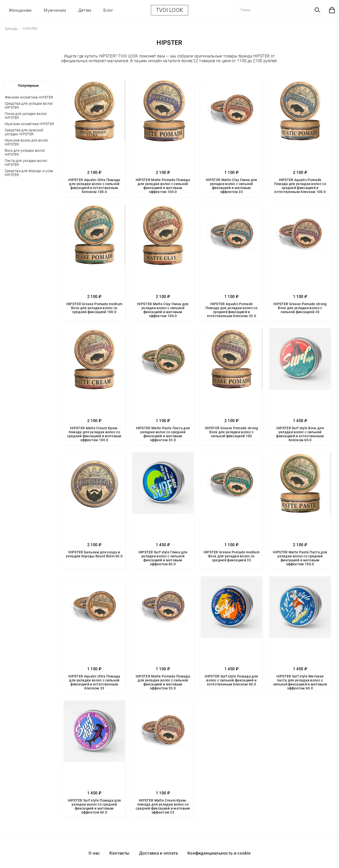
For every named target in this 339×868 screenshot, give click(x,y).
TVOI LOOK (170, 10)
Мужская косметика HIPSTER (29, 124)
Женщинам (20, 10)
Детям (85, 10)
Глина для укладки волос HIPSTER (26, 116)
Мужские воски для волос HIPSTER (27, 142)
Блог (108, 10)
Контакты (119, 853)
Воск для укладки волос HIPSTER (25, 152)
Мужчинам (55, 10)
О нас (94, 853)
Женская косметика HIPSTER (29, 97)
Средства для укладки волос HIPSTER (29, 105)
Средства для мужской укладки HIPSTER (24, 132)
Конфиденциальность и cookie (219, 853)
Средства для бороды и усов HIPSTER (29, 173)
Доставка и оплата (159, 853)
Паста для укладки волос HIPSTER (26, 163)
